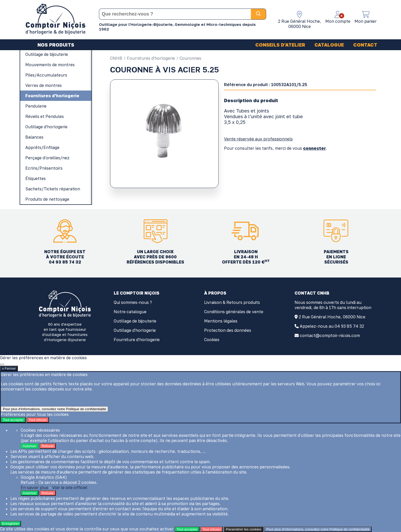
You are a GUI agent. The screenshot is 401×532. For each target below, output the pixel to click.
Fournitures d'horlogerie (149, 58)
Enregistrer (10, 524)
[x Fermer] (2, 364)
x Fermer (9, 368)
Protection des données (228, 330)
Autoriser (30, 446)
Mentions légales (221, 321)
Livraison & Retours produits (232, 302)
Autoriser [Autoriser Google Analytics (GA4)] (30, 493)
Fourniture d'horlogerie (137, 340)
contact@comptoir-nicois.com (330, 335)
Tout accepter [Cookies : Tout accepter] (13, 420)
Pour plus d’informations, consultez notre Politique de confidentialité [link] (54, 409)
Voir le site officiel (70, 488)
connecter (314, 148)
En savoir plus (34, 488)
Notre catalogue (130, 312)
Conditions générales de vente (234, 312)
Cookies (212, 340)
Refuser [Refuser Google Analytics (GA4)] (48, 493)
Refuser (48, 446)
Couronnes (189, 58)
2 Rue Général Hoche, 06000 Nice (332, 317)
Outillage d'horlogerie (135, 330)
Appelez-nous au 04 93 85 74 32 (332, 326)
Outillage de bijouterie (135, 321)
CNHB (116, 58)
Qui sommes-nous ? (133, 302)
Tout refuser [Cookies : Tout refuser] (38, 420)
